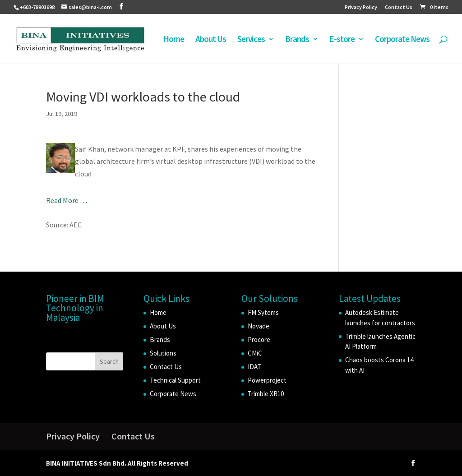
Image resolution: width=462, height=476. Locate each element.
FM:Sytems (263, 312)
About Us (211, 40)
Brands (297, 40)
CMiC (255, 353)
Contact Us (399, 7)
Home (174, 40)
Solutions (163, 353)
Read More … (67, 200)
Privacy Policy (361, 7)
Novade (259, 326)
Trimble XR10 (266, 394)
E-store (342, 40)
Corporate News (402, 40)
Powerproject (267, 380)
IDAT (254, 367)
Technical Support (175, 380)
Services (251, 40)
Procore (259, 340)
